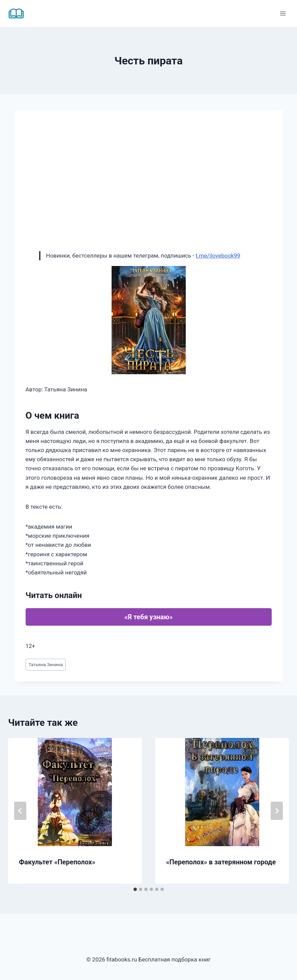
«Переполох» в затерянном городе (221, 862)
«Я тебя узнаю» (148, 617)
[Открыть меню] (283, 13)
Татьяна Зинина (46, 664)
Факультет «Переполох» (57, 862)
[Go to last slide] (20, 811)
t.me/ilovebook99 (218, 256)
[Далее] (277, 811)
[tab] (135, 889)
